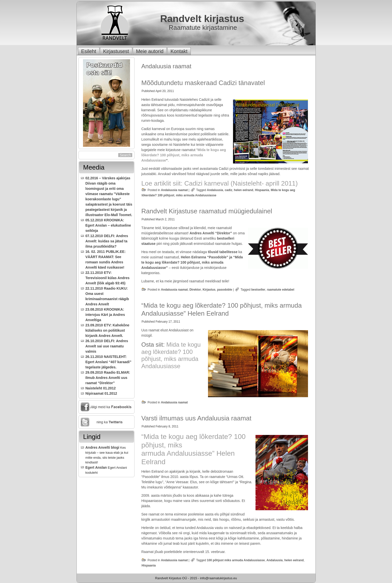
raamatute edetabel (281, 290)
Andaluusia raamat (174, 190)
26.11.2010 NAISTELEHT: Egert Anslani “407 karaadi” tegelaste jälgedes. (108, 362)
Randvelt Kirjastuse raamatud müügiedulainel (207, 211)
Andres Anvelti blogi (102, 447)
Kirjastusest (116, 51)
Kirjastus (209, 290)
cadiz (228, 190)
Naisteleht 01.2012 (101, 388)
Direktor (195, 290)
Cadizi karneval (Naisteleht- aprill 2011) (241, 183)
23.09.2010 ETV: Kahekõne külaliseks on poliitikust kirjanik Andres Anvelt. (107, 330)
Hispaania (262, 190)
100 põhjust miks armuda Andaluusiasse (236, 560)
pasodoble (224, 290)
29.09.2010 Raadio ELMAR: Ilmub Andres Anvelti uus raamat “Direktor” (108, 378)
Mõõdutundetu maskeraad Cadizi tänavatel (203, 83)
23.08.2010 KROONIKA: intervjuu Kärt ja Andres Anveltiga (105, 315)
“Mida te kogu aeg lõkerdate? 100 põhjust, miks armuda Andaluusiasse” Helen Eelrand (221, 309)
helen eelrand (244, 190)
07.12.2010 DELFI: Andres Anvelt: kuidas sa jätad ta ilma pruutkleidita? (107, 241)
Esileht (89, 51)
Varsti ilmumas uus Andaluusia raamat (196, 418)
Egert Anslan (96, 467)
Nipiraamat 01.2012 (101, 393)
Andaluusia (215, 190)
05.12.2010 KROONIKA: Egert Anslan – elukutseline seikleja (108, 225)
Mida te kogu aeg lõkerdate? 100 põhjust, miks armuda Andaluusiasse (183, 155)
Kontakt (179, 51)
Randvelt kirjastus (202, 19)
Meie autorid (150, 51)
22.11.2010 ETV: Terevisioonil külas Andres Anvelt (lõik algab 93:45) (108, 278)
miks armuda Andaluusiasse (196, 195)
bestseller (258, 290)
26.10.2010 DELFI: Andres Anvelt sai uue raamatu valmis (107, 346)
